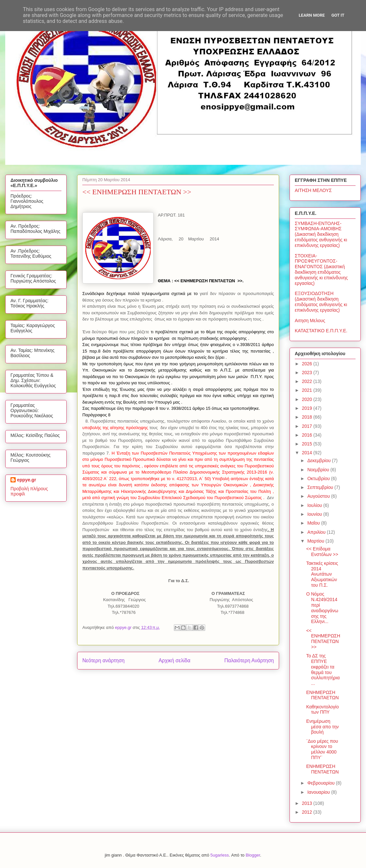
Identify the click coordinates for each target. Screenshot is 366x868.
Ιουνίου (315, 514)
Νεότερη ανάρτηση (103, 660)
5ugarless (220, 855)
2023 (308, 373)
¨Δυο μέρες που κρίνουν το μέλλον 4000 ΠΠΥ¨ (322, 749)
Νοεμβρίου (319, 470)
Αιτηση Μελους (310, 321)
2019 (308, 408)
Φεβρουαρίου (321, 783)
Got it (338, 15)
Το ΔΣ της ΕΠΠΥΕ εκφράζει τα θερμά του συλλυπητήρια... (323, 669)
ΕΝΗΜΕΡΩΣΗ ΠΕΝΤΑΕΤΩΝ (323, 695)
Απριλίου (317, 532)
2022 (308, 381)
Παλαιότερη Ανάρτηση (249, 660)
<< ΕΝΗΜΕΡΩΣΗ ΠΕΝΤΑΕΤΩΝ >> (323, 639)
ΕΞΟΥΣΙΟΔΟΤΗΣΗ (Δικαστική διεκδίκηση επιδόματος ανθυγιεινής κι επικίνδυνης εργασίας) (321, 302)
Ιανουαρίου (319, 792)
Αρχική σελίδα (174, 660)
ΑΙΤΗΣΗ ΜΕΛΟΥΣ (313, 190)
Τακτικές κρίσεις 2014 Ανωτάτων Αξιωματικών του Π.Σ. (322, 574)
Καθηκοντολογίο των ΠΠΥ (323, 710)
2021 (308, 390)
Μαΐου (314, 523)
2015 (308, 444)
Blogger (253, 855)
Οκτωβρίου (319, 478)
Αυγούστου (319, 496)
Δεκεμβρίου (319, 460)
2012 (308, 812)
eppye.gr (26, 480)
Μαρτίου (316, 541)
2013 (308, 803)
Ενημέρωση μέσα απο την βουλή (322, 727)
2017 (308, 426)
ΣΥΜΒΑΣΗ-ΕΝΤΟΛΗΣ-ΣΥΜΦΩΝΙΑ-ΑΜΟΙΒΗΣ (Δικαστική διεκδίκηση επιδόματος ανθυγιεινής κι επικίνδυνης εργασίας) (321, 234)
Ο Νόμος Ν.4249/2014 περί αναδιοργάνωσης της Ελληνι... (322, 608)
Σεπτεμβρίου (321, 487)
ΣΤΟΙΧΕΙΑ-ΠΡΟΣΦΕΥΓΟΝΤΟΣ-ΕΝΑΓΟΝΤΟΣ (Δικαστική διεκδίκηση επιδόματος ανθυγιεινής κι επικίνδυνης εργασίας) (321, 269)
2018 (308, 417)
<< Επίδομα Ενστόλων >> (322, 552)
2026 (308, 364)
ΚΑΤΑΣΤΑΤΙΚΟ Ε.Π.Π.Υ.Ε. (321, 331)
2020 (308, 399)
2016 (308, 435)
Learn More (312, 15)
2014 (308, 453)
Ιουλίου (315, 505)
